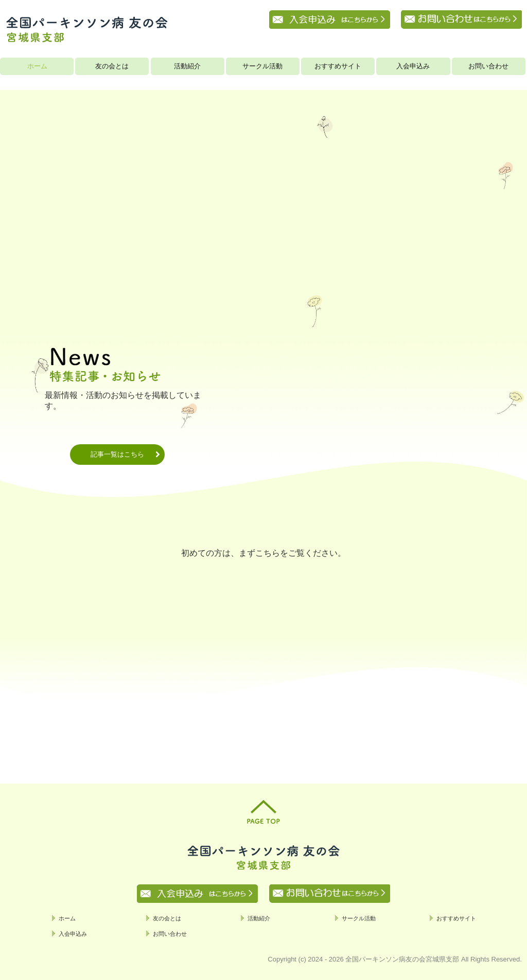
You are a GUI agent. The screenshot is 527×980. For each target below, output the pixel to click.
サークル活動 (262, 66)
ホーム (37, 66)
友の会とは (112, 66)
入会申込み (413, 66)
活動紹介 (187, 66)
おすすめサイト (338, 66)
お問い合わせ (488, 66)
